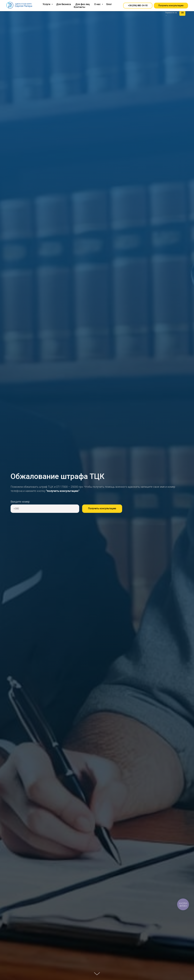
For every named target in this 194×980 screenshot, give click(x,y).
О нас (98, 4)
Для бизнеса (64, 4)
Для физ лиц (83, 4)
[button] (138, 6)
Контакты (79, 7)
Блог (109, 4)
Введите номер (20, 502)
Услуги (47, 4)
